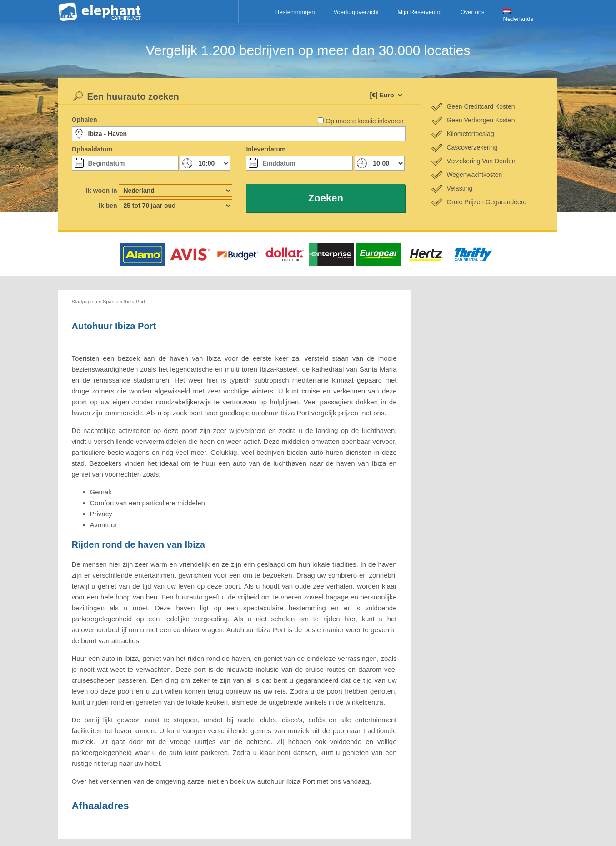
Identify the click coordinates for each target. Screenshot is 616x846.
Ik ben (108, 206)
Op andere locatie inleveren (364, 121)
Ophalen (85, 120)
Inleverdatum (266, 149)
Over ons (473, 12)
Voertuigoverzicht (356, 12)
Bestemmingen (295, 12)
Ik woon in (101, 191)
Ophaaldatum (92, 149)
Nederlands (518, 16)
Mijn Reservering (420, 12)
